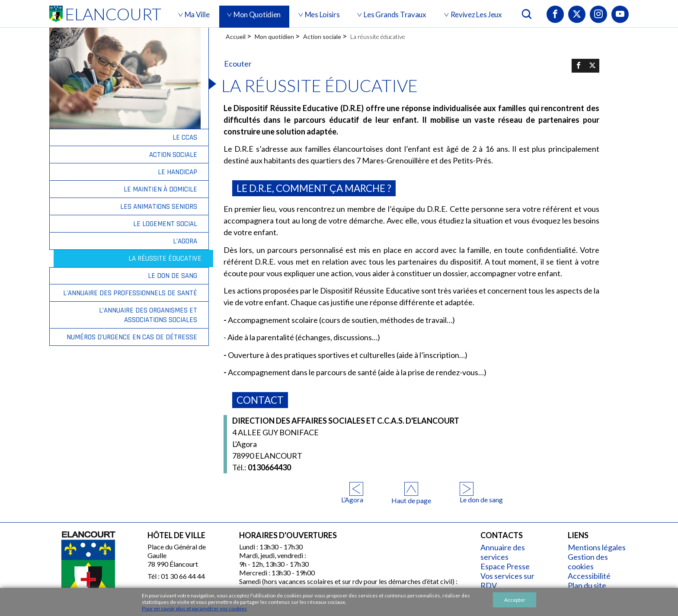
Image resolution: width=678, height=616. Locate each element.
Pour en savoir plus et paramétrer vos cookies (194, 608)
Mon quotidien (274, 37)
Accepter (515, 600)
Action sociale (322, 37)
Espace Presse (505, 566)
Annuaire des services (503, 552)
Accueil (236, 37)
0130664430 (262, 467)
